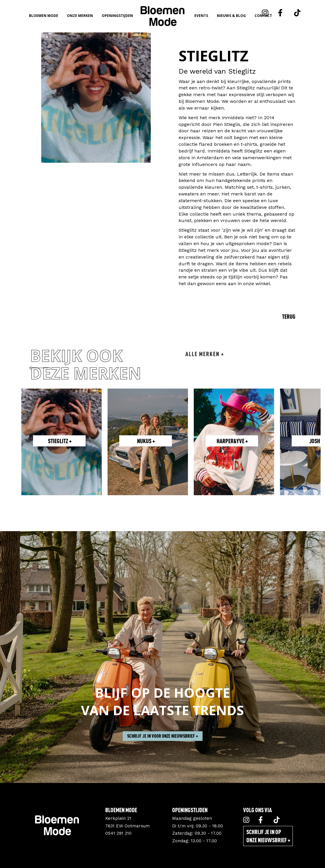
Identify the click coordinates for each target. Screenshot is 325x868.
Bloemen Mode (44, 16)
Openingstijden (117, 16)
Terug (289, 316)
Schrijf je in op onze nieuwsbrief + (268, 836)
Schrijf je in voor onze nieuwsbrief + (163, 753)
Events (201, 16)
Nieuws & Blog (231, 16)
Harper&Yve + (232, 441)
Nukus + (146, 441)
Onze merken (80, 16)
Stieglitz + (60, 441)
